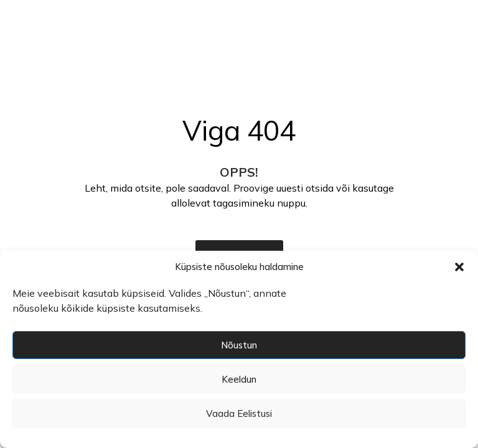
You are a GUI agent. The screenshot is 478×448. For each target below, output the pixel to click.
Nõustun (239, 345)
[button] (459, 267)
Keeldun (239, 379)
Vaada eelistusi (239, 413)
